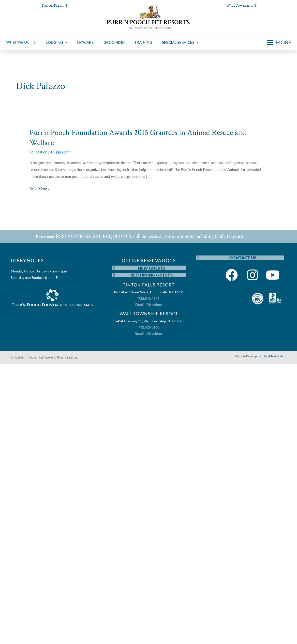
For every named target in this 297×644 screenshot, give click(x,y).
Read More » (40, 189)
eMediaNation (277, 357)
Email (140, 305)
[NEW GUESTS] (114, 268)
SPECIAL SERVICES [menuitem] (180, 42)
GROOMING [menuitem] (114, 42)
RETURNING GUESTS (152, 275)
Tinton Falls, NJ (55, 5)
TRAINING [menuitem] (143, 42)
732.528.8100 (149, 328)
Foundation (38, 152)
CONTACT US (243, 258)
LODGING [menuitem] (57, 42)
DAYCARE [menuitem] (85, 42)
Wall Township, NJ (242, 5)
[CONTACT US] (198, 258)
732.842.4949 (149, 299)
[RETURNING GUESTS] (114, 275)
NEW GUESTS (152, 268)
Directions (154, 305)
